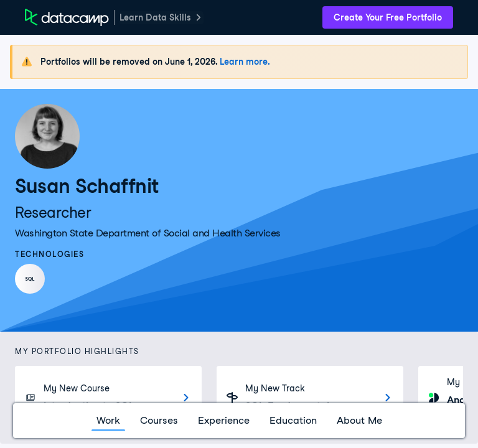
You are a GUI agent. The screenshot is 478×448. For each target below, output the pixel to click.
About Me (359, 420)
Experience (224, 420)
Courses (159, 420)
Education (293, 420)
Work (108, 420)
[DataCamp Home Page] (67, 17)
